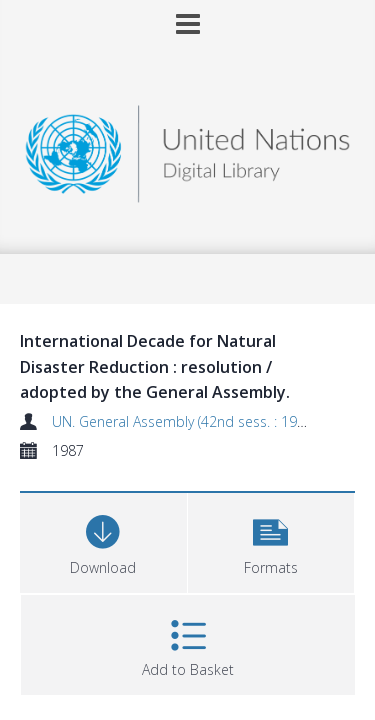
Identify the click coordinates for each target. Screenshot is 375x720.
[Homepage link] (188, 148)
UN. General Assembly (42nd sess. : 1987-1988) (202, 421)
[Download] (103, 540)
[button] (271, 540)
